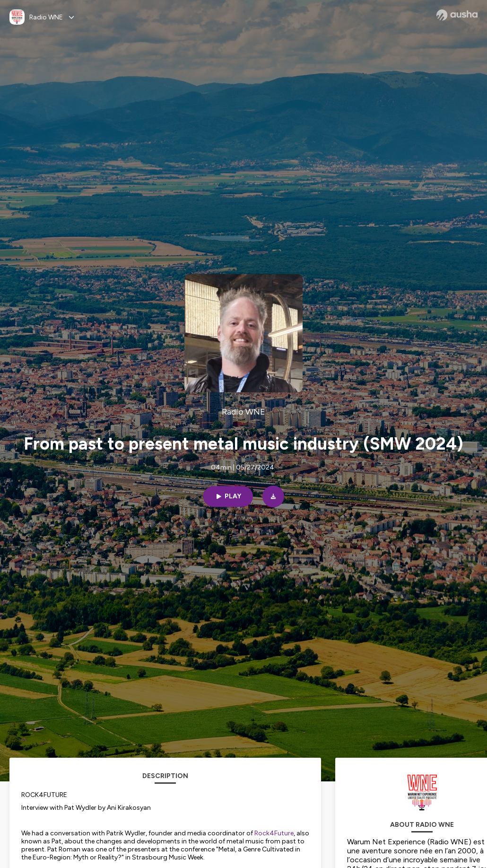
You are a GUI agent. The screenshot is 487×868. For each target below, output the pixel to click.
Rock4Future (274, 833)
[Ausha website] (457, 15)
